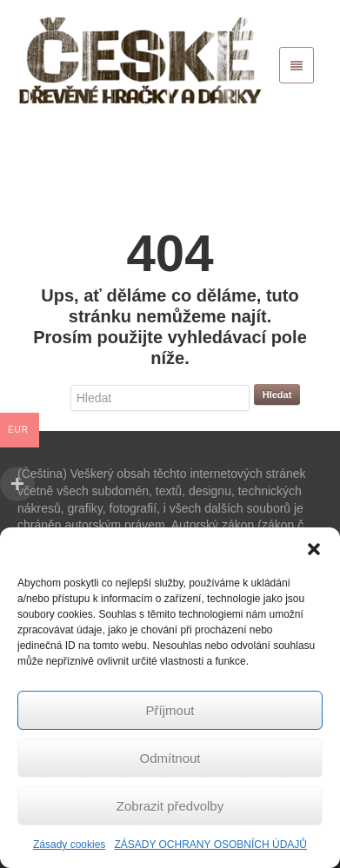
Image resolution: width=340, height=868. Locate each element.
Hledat (277, 394)
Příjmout (170, 710)
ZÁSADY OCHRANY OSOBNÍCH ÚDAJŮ (210, 845)
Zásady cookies (69, 845)
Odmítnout (170, 758)
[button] (314, 549)
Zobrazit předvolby (170, 806)
